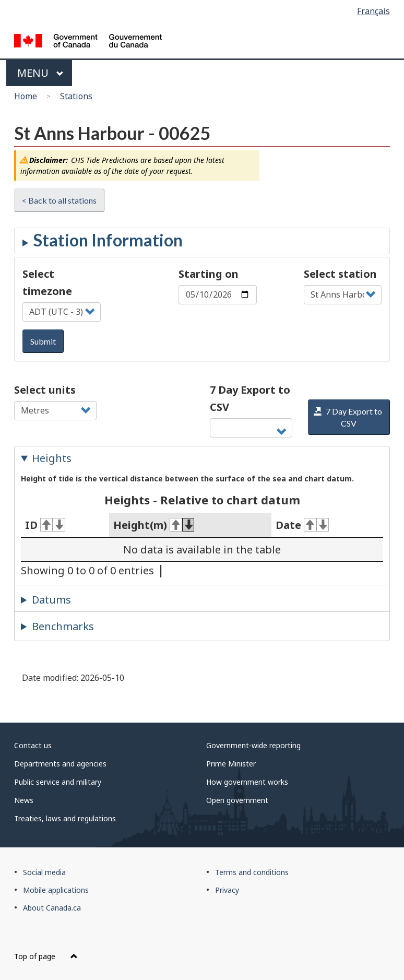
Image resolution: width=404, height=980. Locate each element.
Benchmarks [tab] (63, 626)
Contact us (33, 745)
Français (373, 11)
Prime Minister (231, 764)
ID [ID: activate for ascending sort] (45, 525)
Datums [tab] (51, 600)
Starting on (209, 274)
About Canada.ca (52, 908)
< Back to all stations (59, 200)
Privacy (227, 890)
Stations (76, 96)
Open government (237, 800)
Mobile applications (56, 890)
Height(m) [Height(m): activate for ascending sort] (154, 525)
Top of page (46, 956)
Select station (340, 274)
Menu (40, 73)
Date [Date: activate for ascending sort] (302, 525)
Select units (45, 390)
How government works (247, 782)
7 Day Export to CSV (250, 398)
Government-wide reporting (253, 745)
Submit (43, 341)
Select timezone (47, 282)
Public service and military (58, 782)
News (24, 800)
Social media (44, 872)
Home (26, 96)
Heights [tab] (52, 458)
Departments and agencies (60, 764)
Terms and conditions (252, 872)
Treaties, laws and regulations (65, 818)
